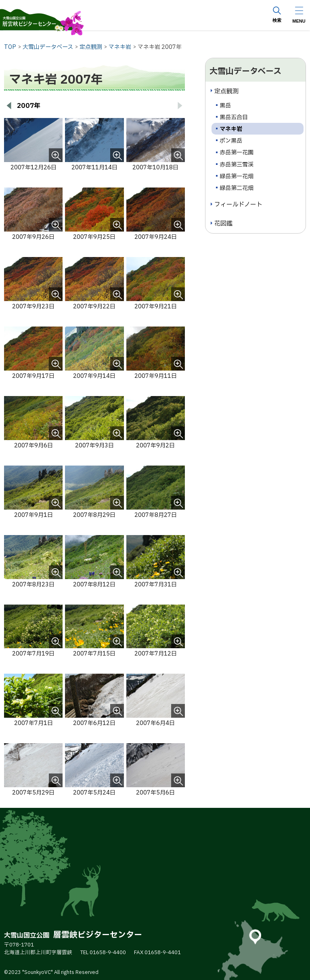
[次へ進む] (180, 106)
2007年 (29, 106)
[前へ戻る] (9, 106)
